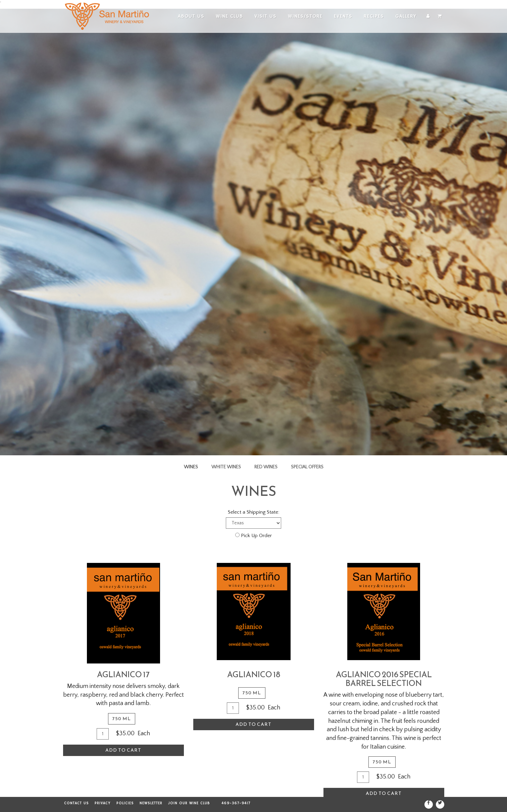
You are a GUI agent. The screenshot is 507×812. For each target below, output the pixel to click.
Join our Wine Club (189, 803)
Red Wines (266, 467)
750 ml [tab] (122, 719)
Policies (125, 803)
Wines (191, 467)
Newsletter (151, 803)
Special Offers (307, 467)
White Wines (226, 467)
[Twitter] (440, 804)
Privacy (103, 803)
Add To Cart (123, 750)
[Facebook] (429, 804)
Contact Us (77, 803)
